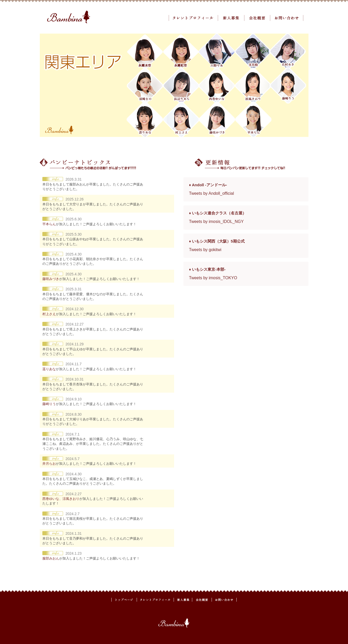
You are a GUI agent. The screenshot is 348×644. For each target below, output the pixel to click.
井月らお (49, 464)
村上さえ (49, 314)
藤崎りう (49, 404)
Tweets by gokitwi (205, 250)
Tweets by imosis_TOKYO (213, 278)
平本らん (49, 224)
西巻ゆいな (51, 499)
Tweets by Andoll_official (212, 193)
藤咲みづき (51, 279)
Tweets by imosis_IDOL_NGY (216, 222)
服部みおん (51, 558)
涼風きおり (71, 499)
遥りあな (49, 369)
